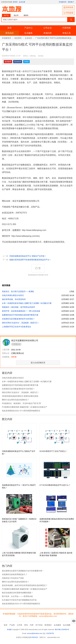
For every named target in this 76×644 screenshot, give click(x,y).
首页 (9, 28)
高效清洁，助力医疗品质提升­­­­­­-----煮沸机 (18, 291)
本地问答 (48, 33)
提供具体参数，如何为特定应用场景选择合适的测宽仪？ (25, 585)
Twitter (26, 62)
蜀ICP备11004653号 (62, 630)
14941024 (34, 637)
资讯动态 (9, 33)
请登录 (15, 2)
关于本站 (39, 625)
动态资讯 (18, 38)
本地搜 (9, 630)
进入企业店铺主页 (38, 363)
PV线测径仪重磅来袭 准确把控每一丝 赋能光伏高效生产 (25, 407)
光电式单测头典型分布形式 (13, 295)
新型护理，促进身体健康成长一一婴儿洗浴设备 (21, 311)
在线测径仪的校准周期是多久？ (15, 574)
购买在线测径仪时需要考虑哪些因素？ (17, 593)
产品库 (12, 625)
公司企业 (48, 28)
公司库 (19, 625)
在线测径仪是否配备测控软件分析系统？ (18, 319)
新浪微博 (8, 62)
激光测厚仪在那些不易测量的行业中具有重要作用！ (23, 571)
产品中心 (28, 28)
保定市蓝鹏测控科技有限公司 (25, 341)
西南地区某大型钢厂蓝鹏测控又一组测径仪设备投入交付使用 (19, 520)
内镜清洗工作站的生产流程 (13, 578)
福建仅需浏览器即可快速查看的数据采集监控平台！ (30, 260)
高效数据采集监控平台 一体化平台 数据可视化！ (19, 486)
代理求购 (67, 28)
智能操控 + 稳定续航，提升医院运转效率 (18, 307)
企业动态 (28, 38)
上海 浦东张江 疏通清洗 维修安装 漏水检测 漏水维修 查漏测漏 (56, 554)
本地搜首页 (63, 2)
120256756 (50, 633)
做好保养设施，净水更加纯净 (14, 299)
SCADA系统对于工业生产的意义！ (54, 451)
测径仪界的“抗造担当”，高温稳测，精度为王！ (21, 323)
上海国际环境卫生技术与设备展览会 (16, 327)
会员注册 (22, 2)
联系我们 (48, 625)
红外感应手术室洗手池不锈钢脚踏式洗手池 (19, 600)
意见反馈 (74, 621)
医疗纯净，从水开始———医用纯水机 (17, 596)
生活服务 (28, 33)
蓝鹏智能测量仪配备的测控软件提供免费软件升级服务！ (57, 520)
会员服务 (57, 625)
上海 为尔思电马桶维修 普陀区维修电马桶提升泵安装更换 (19, 554)
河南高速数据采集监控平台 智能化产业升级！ (28, 256)
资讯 (26, 625)
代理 (32, 625)
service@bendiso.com (35, 633)
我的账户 (71, 2)
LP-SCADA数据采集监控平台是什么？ (55, 485)
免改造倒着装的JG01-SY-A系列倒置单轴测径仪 (21, 411)
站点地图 (67, 625)
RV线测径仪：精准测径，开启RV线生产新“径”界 (21, 403)
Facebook (18, 62)
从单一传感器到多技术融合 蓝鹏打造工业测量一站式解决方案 (27, 303)
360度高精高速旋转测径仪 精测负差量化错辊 (20, 396)
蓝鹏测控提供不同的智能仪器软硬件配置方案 (20, 315)
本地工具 (67, 33)
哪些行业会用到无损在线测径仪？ (16, 400)
